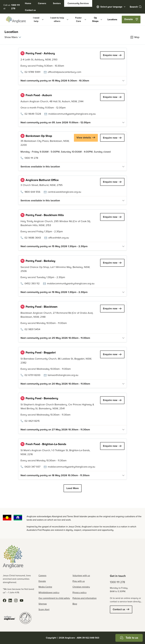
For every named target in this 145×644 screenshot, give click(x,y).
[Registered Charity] (25, 618)
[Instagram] (16, 600)
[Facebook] (5, 600)
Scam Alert (44, 609)
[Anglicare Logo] (16, 20)
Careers (42, 3)
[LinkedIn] (10, 600)
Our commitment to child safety (54, 598)
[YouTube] (22, 600)
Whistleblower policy (49, 592)
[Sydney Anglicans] (10, 618)
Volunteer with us (81, 575)
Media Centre (45, 587)
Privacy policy (80, 592)
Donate (42, 581)
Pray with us (79, 581)
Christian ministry (81, 587)
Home (28, 3)
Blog (75, 604)
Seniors (57, 3)
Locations (112, 19)
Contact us (30, 10)
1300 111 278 (117, 582)
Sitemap (43, 604)
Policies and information (85, 598)
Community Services (78, 3)
